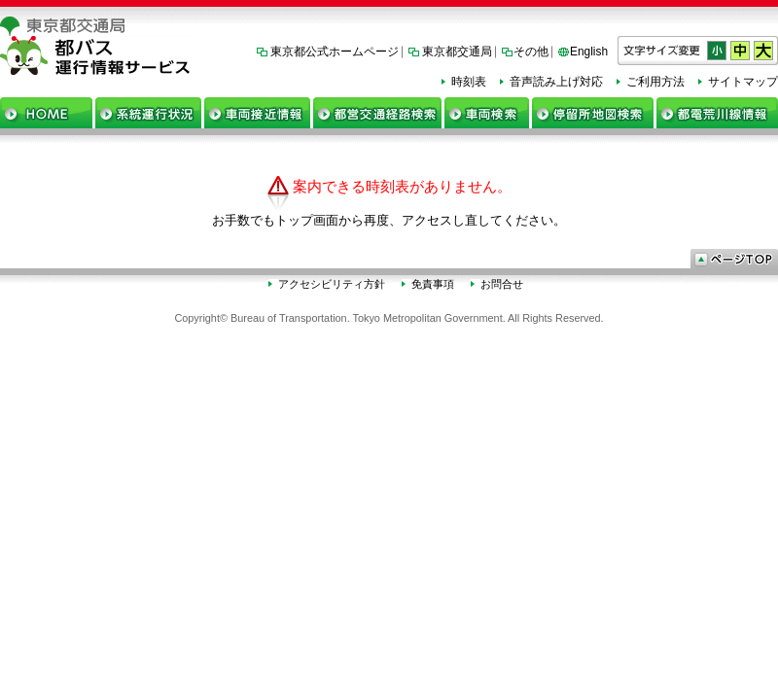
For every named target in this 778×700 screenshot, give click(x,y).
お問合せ (502, 284)
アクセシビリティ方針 (332, 284)
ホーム (46, 113)
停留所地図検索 (593, 113)
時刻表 (469, 82)
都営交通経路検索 (377, 113)
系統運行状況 (148, 113)
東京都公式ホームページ (335, 52)
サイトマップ (743, 82)
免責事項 (433, 284)
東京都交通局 (457, 52)
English (589, 52)
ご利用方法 (655, 82)
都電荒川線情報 (717, 113)
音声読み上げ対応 (556, 82)
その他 (531, 52)
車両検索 (487, 113)
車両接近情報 (257, 113)
